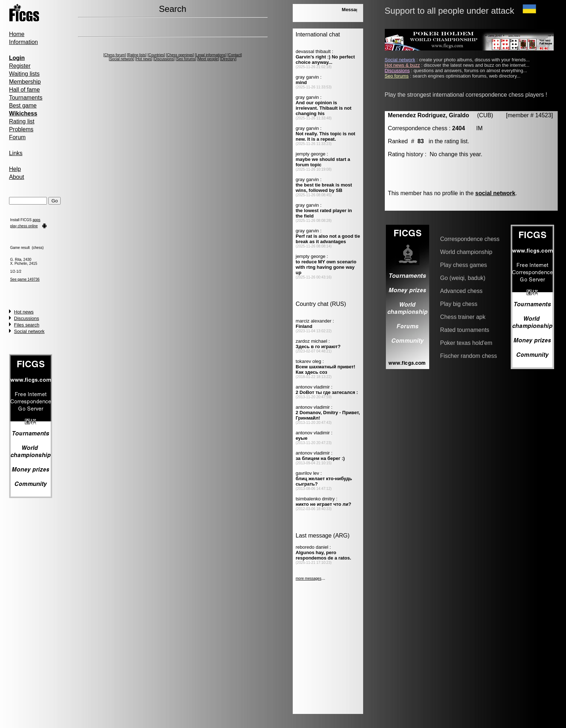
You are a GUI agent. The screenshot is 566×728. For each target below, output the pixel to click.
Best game (23, 106)
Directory (228, 59)
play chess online (24, 226)
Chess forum (115, 55)
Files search (27, 325)
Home (17, 34)
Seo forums (186, 59)
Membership (25, 82)
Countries (156, 55)
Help (15, 169)
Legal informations (211, 55)
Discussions (27, 318)
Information (23, 42)
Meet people (208, 59)
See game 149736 (25, 279)
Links (16, 153)
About (17, 177)
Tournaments (26, 98)
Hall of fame (24, 90)
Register (20, 66)
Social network (29, 331)
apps (36, 220)
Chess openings (180, 55)
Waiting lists (24, 74)
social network (495, 193)
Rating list (22, 121)
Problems (21, 129)
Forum (17, 137)
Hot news (24, 312)
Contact (235, 55)
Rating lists (137, 55)
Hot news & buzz (402, 65)
